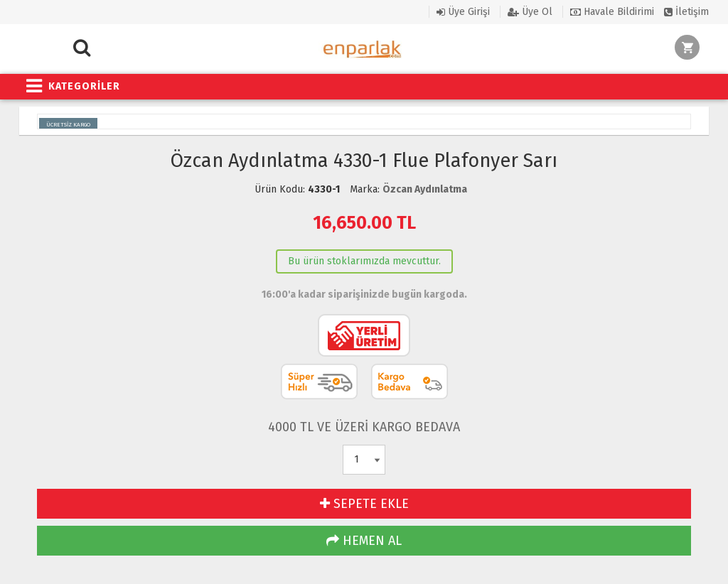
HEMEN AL (364, 541)
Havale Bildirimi (612, 12)
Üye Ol (530, 12)
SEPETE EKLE (364, 504)
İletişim (686, 12)
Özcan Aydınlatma (425, 189)
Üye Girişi (463, 12)
